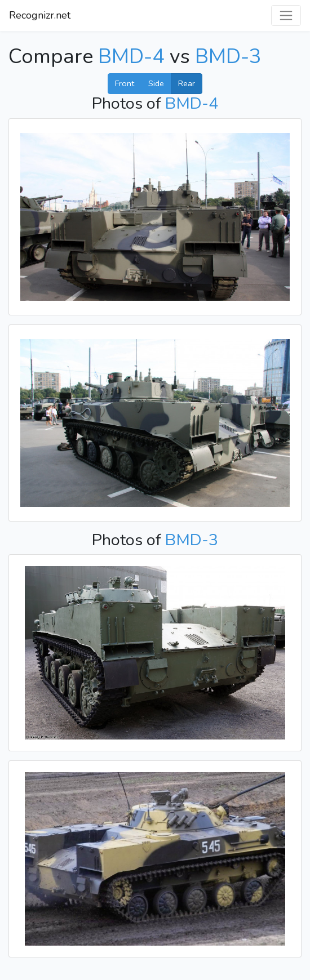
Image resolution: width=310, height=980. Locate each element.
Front (125, 83)
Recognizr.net (40, 15)
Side (156, 83)
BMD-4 (131, 57)
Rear (187, 83)
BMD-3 (228, 57)
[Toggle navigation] (286, 15)
